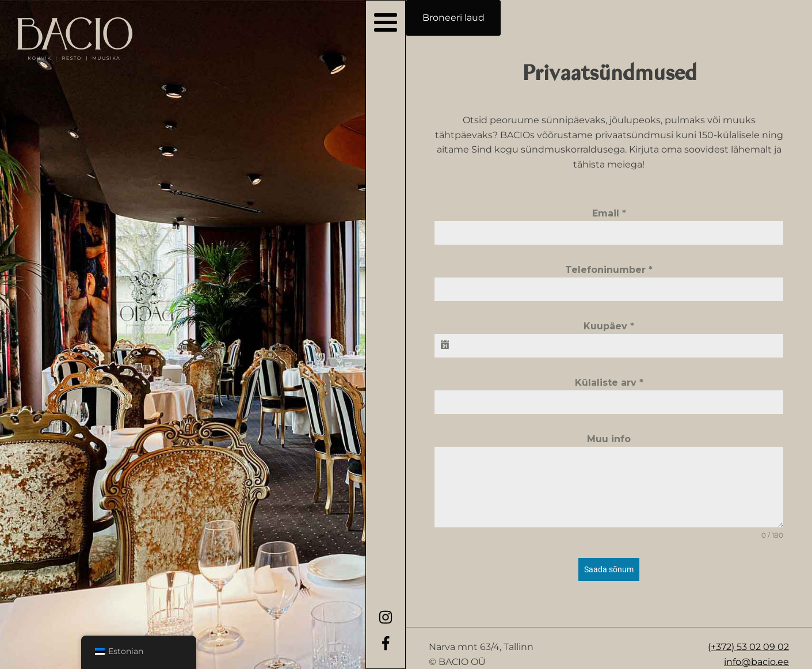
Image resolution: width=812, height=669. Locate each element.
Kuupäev (609, 326)
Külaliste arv (609, 383)
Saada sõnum (609, 569)
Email (609, 213)
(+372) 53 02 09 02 (748, 647)
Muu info (609, 439)
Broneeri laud (453, 18)
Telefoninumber (609, 270)
